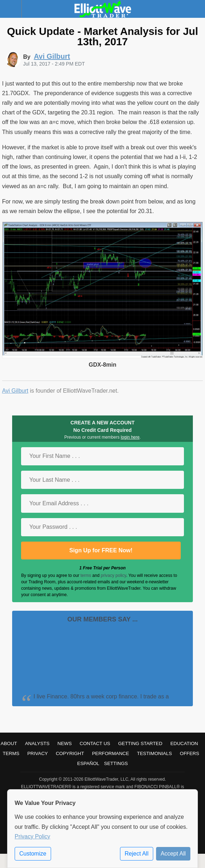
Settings (116, 763)
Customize (33, 854)
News (65, 743)
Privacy (37, 753)
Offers (190, 753)
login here (130, 437)
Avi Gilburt (15, 391)
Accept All (173, 854)
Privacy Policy (32, 836)
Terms (11, 753)
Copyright (70, 753)
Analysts (37, 743)
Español (88, 763)
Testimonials (155, 753)
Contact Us (95, 743)
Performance (111, 753)
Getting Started (140, 743)
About (9, 743)
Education (184, 743)
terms (86, 575)
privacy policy (113, 575)
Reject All (137, 854)
